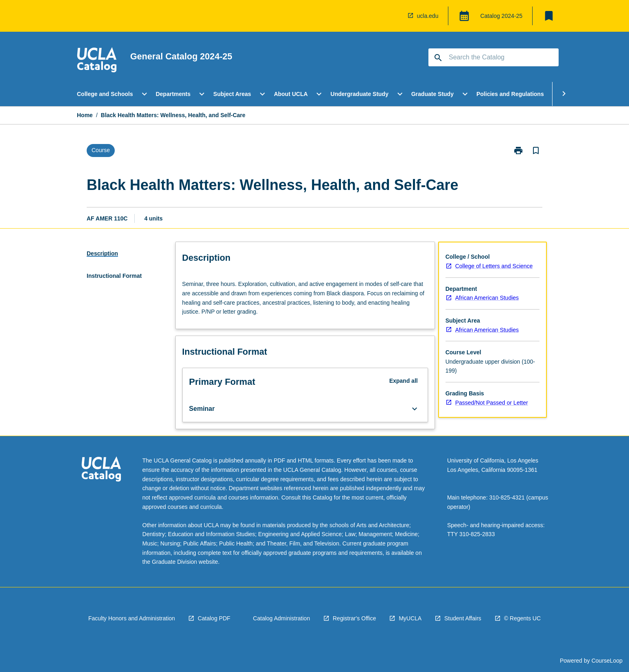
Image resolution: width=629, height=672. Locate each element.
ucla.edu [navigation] (428, 16)
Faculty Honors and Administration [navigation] (132, 618)
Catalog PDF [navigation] (214, 618)
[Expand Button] (415, 409)
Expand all (404, 381)
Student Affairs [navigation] (463, 618)
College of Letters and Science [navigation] (494, 266)
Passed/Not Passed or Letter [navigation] (492, 403)
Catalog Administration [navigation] (282, 618)
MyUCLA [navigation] (410, 618)
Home (85, 115)
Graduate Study (432, 94)
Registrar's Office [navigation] (355, 618)
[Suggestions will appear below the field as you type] (494, 57)
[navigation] (97, 61)
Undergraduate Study (359, 94)
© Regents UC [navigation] (522, 618)
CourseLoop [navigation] (607, 661)
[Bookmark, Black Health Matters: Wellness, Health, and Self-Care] (536, 151)
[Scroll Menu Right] (564, 94)
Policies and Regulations (510, 94)
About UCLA (291, 94)
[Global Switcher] (464, 16)
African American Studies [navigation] (487, 298)
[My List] (549, 16)
